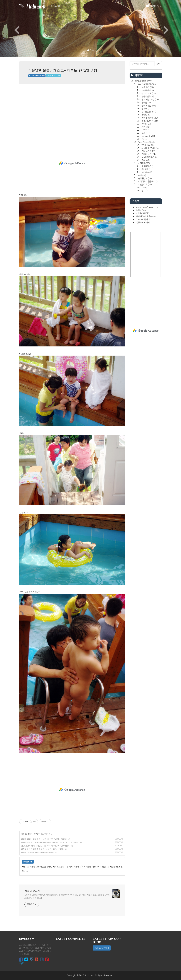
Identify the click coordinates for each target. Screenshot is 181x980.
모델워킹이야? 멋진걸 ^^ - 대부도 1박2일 (37, 852)
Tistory (154, 7)
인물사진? (148, 97)
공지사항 (55, 6)
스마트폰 (144, 163)
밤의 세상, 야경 (150, 100)
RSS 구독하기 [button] (102, 948)
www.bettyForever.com (148, 207)
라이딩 (146, 124)
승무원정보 (145, 179)
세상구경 (148, 90)
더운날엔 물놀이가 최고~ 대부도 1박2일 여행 (63, 70)
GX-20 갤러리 (27, 834)
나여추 (145, 130)
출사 (145, 191)
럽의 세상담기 (32, 891)
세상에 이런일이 (150, 148)
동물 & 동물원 (149, 118)
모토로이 (147, 166)
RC (144, 139)
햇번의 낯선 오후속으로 (146, 216)
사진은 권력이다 (143, 213)
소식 (142, 176)
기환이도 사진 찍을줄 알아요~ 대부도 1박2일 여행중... (43, 849)
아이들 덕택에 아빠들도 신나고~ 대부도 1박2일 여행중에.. (44, 839)
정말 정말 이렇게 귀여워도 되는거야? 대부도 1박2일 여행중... (46, 846)
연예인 (145, 115)
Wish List (147, 145)
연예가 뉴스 (148, 154)
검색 (158, 64)
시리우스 (146, 172)
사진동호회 (145, 185)
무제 (145, 133)
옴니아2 (146, 169)
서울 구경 (147, 87)
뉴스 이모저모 (146, 142)
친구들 (36, 834)
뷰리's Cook (142, 210)
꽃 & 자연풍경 (149, 121)
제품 (145, 127)
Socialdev (89, 975)
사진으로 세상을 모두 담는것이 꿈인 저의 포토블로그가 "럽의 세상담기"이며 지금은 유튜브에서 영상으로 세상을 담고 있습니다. (67, 897)
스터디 (146, 188)
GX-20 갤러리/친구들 (37, 76)
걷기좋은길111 (149, 112)
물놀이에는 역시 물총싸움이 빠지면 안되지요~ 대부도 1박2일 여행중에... (50, 842)
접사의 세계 (148, 94)
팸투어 (146, 109)
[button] (14, 28)
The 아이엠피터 (143, 220)
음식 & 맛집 (148, 106)
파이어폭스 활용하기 (148, 182)
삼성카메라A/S (149, 157)
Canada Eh (148, 136)
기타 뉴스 (148, 151)
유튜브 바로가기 (143, 223)
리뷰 (145, 160)
